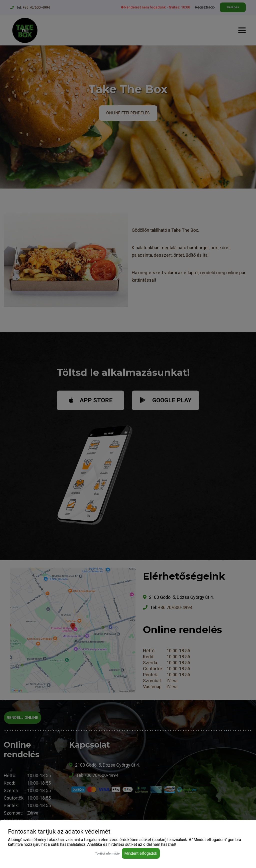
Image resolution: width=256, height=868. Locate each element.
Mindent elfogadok (141, 853)
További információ (107, 854)
